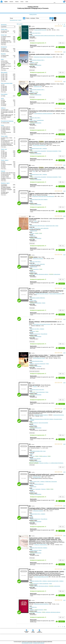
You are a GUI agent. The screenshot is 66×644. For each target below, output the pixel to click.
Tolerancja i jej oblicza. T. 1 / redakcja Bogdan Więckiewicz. (51, 463)
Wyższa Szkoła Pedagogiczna (56, 294)
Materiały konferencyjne (35, 334)
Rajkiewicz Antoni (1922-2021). (39, 548)
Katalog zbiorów (33, 15)
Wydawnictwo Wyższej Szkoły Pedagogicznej (43, 57)
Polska (60, 151)
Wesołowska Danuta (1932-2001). (37, 390)
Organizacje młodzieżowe (40, 364)
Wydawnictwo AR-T (37, 477)
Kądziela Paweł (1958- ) (52, 226)
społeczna (34, 423)
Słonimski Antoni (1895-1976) (38, 226)
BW (46, 1)
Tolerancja (32, 456)
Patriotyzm (43, 489)
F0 (54, 1)
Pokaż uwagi (32, 41)
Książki (32, 228)
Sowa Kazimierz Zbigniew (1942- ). (37, 60)
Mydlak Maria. (51, 482)
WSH (34, 171)
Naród (31, 300)
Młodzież (32, 364)
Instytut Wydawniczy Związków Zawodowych (43, 114)
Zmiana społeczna (60, 36)
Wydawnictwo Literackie (38, 259)
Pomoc (22, 2)
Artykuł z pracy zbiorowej (35, 459)
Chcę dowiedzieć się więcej (27, 643)
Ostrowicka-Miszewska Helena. (37, 361)
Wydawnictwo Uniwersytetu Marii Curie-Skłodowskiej (43, 196)
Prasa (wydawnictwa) (40, 392)
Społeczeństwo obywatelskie (40, 151)
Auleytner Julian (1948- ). (35, 118)
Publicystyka (33, 236)
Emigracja (32, 233)
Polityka (32, 36)
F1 (57, 1)
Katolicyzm (32, 489)
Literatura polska (34, 231)
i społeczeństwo (36, 65)
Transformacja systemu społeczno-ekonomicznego (45, 36)
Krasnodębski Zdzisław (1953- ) (38, 451)
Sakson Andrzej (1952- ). (37, 482)
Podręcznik (32, 492)
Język (33, 392)
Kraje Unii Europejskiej (43, 423)
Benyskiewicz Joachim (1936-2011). (38, 298)
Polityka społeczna (34, 550)
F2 (60, 1)
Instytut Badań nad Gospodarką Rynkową (42, 324)
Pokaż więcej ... (4, 45)
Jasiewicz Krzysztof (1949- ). (55, 581)
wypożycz (62, 47)
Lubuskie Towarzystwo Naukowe (42, 294)
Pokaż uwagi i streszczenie (34, 371)
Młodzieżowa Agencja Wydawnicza (41, 604)
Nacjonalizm (38, 489)
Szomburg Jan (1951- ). (37, 329)
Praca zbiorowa (44, 334)
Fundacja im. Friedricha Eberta (41, 545)
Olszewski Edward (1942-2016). (39, 199)
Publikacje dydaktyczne (39, 484)
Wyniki (6, 2)
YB (49, 1)
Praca (35, 120)
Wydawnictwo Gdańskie (38, 511)
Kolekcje (20, 20)
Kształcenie (33, 331)
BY (52, 1)
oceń (64, 26)
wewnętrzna (34, 269)
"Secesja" (35, 386)
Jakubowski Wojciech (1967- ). (39, 149)
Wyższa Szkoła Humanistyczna (39, 145)
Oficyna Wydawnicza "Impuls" (39, 358)
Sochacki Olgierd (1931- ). (38, 514)
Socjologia (32, 63)
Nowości (11, 2)
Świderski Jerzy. (33, 607)
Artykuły (32, 454)
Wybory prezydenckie (44, 584)
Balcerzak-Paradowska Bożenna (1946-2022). (42, 419)
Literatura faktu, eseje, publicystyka (41, 228)
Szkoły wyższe (33, 487)
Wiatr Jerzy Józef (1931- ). (36, 33)
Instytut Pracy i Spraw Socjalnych (41, 415)
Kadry (31, 120)
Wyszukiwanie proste (14, 20)
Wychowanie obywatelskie (52, 151)
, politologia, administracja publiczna (39, 274)
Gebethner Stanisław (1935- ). (39, 581)
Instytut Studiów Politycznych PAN (41, 577)
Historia (17, 2)
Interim (36, 221)
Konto (27, 2)
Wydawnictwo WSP (38, 87)
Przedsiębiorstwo (40, 120)
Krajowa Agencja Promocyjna (40, 30)
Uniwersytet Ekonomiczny (58, 415)
